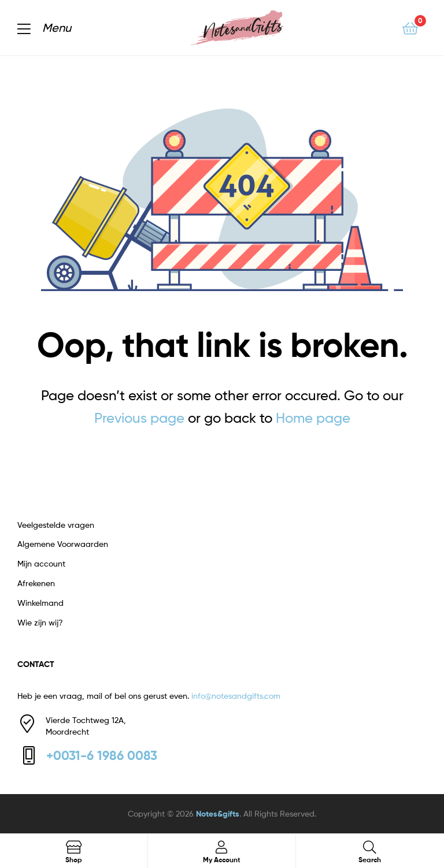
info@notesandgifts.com (236, 696)
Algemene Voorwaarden (63, 544)
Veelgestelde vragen (56, 525)
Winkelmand (40, 603)
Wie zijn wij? (40, 622)
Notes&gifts (218, 814)
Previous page (139, 418)
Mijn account (41, 563)
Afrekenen (36, 583)
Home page (313, 418)
